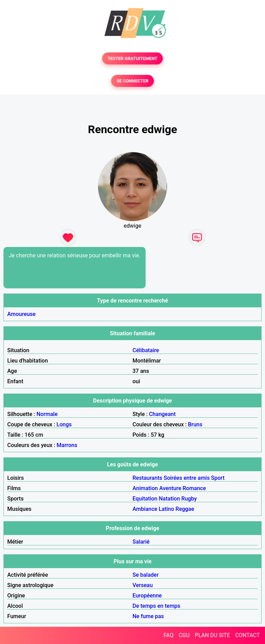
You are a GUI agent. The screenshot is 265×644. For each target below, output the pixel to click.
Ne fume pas (148, 616)
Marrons (67, 445)
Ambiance (145, 509)
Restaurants (147, 478)
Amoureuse (21, 314)
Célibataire (146, 350)
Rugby (189, 499)
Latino (166, 509)
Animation (145, 488)
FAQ (169, 635)
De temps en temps (156, 606)
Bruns (195, 424)
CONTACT (247, 635)
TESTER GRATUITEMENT (133, 58)
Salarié (141, 542)
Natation (169, 499)
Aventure (170, 488)
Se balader (146, 575)
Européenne (147, 596)
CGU (184, 635)
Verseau (143, 585)
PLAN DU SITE (213, 635)
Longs (64, 424)
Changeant (162, 414)
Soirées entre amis (187, 478)
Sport (218, 478)
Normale (47, 414)
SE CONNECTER (132, 81)
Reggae (185, 509)
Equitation (145, 499)
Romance (194, 488)
